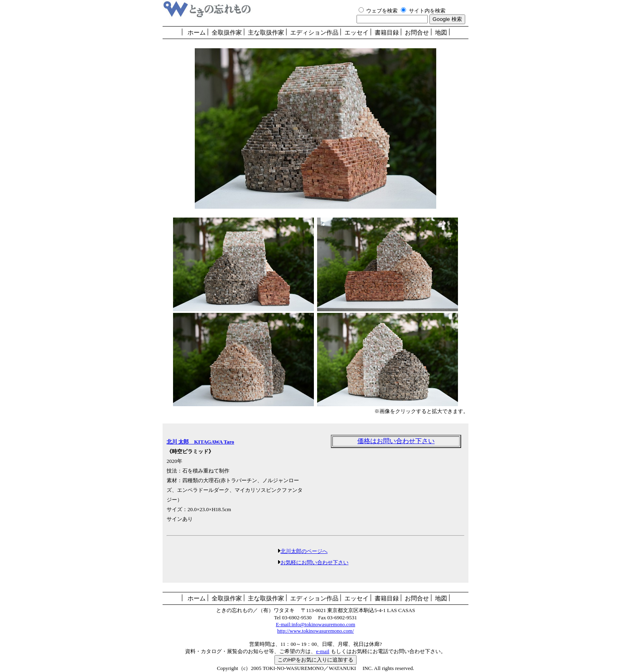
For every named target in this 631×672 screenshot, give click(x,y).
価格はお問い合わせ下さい (396, 441)
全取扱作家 (227, 33)
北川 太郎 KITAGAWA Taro (200, 442)
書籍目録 (387, 33)
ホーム (197, 33)
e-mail (323, 651)
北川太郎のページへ (304, 551)
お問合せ (417, 33)
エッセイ (357, 33)
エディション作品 (314, 33)
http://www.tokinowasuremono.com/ (316, 631)
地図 (441, 33)
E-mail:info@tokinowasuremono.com (315, 624)
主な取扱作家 (266, 33)
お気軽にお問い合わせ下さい (314, 562)
